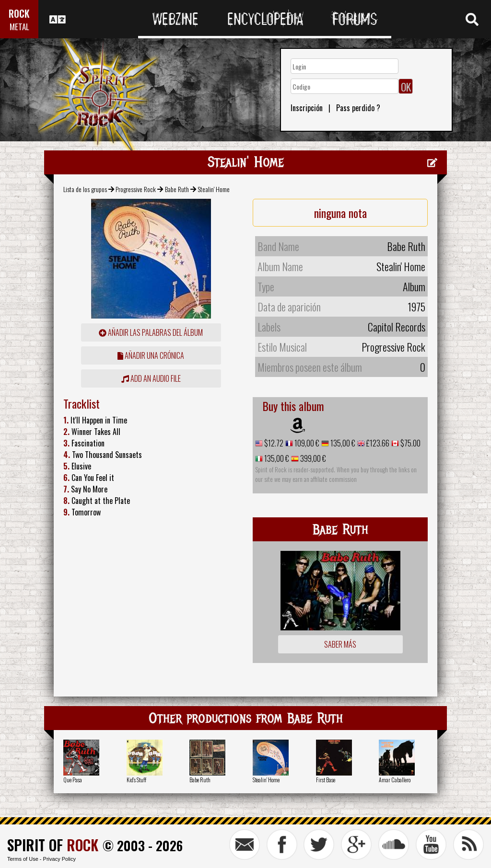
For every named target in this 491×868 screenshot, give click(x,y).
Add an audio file (151, 378)
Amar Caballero (395, 780)
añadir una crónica (151, 355)
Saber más (340, 644)
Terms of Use (23, 859)
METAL (19, 27)
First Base (326, 780)
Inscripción (307, 108)
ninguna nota (340, 213)
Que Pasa (73, 780)
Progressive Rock (136, 189)
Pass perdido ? (358, 108)
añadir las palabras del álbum (151, 332)
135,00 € (342, 443)
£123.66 (377, 443)
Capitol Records (397, 327)
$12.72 (273, 443)
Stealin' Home (266, 780)
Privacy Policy (59, 859)
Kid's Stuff (136, 780)
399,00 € (312, 458)
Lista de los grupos (85, 189)
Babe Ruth (177, 189)
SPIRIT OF (53, 845)
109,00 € (306, 443)
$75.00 (410, 443)
